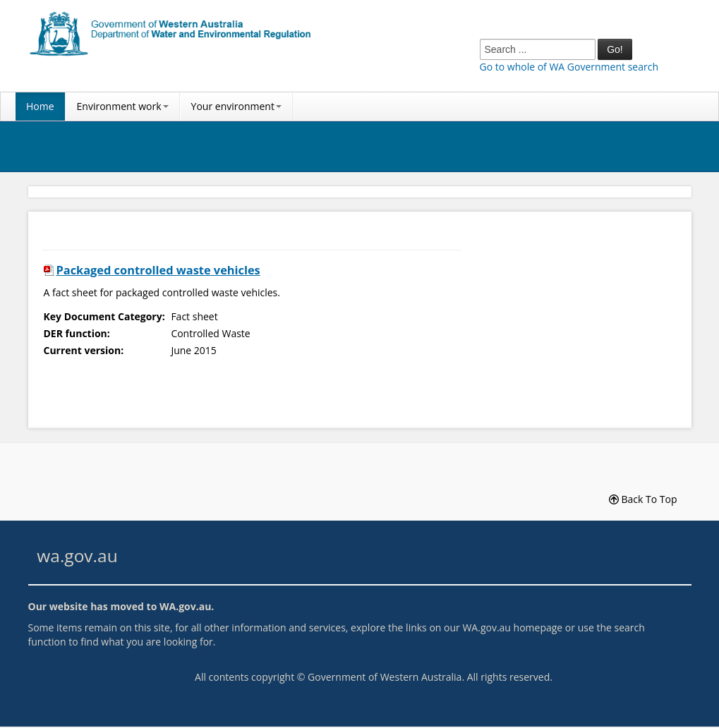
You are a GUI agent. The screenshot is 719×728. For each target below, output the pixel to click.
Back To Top (643, 499)
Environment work (123, 106)
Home (40, 106)
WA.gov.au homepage (512, 627)
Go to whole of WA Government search (569, 67)
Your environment (236, 106)
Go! (615, 49)
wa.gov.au (77, 556)
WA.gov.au (185, 606)
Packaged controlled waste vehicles (158, 270)
